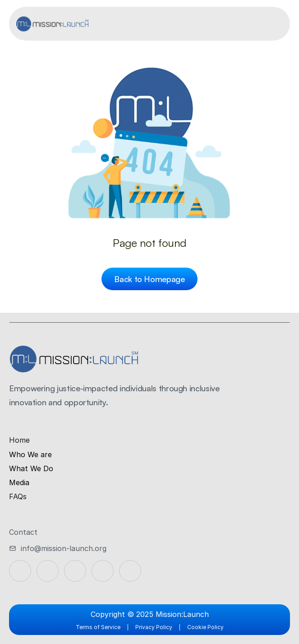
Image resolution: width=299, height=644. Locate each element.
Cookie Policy (205, 627)
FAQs (18, 496)
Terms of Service (98, 627)
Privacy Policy (154, 627)
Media (19, 482)
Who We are (30, 454)
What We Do (31, 468)
